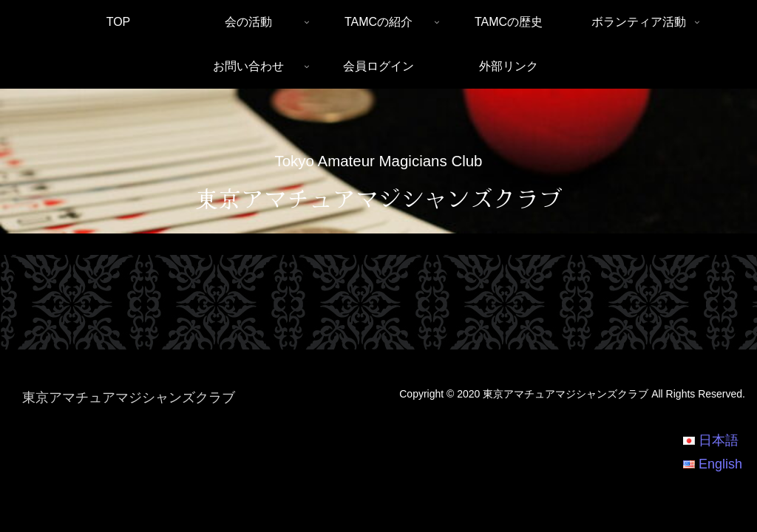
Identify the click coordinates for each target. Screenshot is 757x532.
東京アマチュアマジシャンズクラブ (378, 198)
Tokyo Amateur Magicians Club (378, 161)
